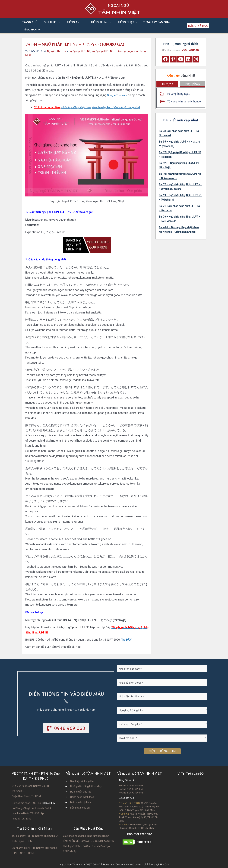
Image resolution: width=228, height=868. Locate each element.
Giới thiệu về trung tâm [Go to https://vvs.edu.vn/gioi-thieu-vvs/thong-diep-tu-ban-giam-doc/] (82, 774)
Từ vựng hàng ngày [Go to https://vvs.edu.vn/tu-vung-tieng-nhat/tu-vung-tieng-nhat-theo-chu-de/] (178, 86)
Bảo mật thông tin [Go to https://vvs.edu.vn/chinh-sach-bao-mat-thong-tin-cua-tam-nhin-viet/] (80, 800)
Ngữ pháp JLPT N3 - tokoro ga (114, 44)
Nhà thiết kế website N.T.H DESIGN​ (123, 864)
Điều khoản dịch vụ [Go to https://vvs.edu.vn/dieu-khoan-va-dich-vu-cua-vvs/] (81, 795)
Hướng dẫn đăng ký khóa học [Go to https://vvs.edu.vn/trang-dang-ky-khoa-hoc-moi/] (86, 779)
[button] (55, 22)
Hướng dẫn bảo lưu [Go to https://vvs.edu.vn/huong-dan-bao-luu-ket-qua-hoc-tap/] (81, 784)
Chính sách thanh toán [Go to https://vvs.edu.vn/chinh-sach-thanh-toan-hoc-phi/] (82, 790)
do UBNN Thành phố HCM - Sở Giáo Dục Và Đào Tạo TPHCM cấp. (89, 839)
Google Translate (118, 88)
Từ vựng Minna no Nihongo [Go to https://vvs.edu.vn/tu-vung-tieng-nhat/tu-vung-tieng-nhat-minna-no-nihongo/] (184, 94)
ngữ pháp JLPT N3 (82, 44)
